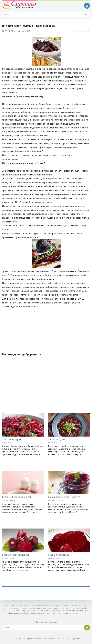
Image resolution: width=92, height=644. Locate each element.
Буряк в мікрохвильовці (15, 555)
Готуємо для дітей (9, 501)
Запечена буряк (57, 439)
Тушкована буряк (12, 439)
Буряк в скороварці (59, 555)
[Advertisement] (46, 329)
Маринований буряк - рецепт (64, 497)
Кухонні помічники (9, 558)
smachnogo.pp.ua (73, 638)
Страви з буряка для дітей (17, 497)
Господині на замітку (55, 501)
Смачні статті (7, 443)
